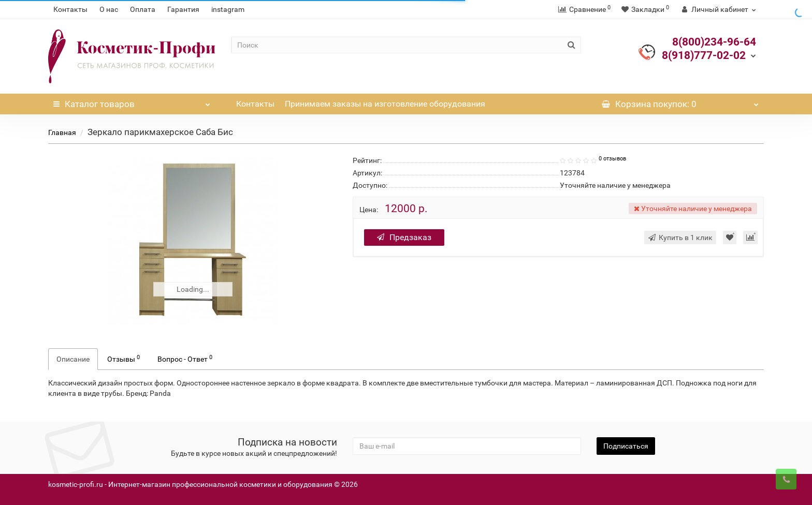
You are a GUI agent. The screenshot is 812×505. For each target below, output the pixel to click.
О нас (109, 9)
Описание (73, 359)
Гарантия (183, 9)
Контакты (70, 9)
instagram (228, 9)
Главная (62, 132)
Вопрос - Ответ (185, 359)
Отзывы (124, 359)
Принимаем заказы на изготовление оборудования (385, 104)
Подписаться (626, 446)
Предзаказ (404, 237)
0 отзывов (612, 159)
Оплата (143, 9)
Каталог (132, 101)
